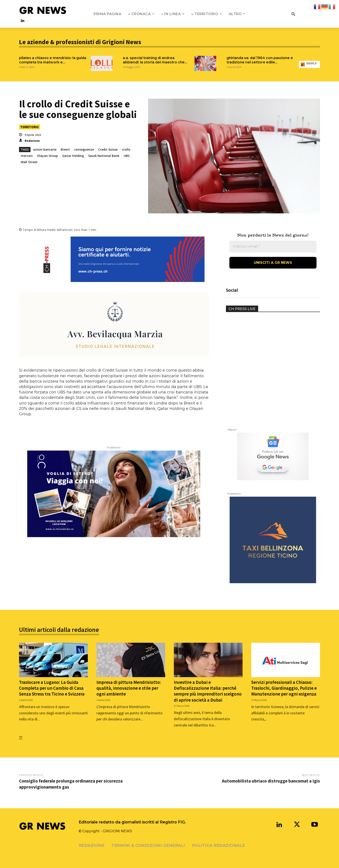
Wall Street (29, 162)
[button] (293, 14)
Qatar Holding (73, 156)
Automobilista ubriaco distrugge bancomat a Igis (271, 781)
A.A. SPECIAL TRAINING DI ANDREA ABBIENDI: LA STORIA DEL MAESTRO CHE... (155, 60)
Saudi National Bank (104, 156)
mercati (27, 156)
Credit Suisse (108, 149)
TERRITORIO (30, 127)
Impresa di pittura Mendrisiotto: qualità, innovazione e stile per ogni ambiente (129, 688)
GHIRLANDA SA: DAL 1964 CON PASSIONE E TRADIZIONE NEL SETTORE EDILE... (260, 60)
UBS (127, 156)
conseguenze (84, 149)
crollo (126, 149)
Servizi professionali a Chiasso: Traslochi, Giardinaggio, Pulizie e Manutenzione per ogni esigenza (284, 688)
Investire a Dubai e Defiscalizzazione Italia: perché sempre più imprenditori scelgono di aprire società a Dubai (208, 691)
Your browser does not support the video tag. (258, 334)
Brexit (65, 149)
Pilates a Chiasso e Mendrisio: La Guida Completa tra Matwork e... (53, 60)
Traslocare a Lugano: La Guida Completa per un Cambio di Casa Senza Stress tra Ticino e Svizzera (52, 688)
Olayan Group (47, 156)
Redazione (32, 141)
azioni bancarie (45, 149)
